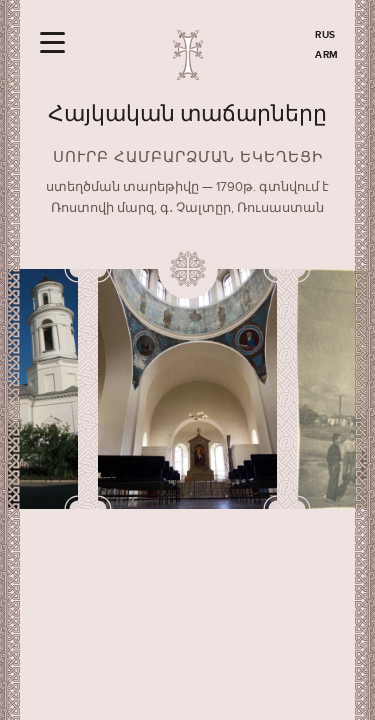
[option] (188, 389)
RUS (325, 35)
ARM (327, 55)
